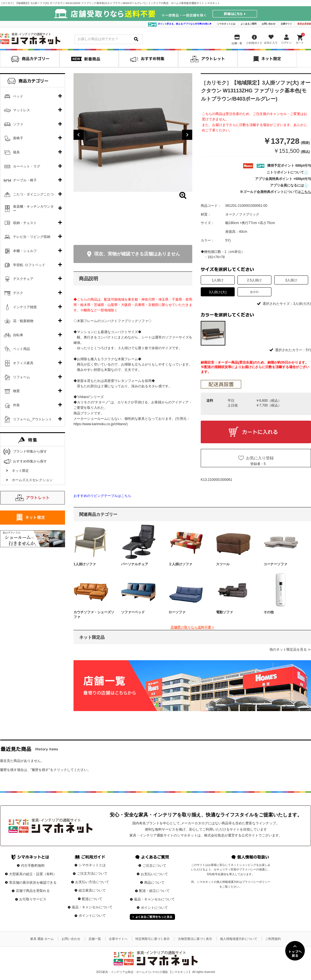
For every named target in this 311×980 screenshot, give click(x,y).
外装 (16, 405)
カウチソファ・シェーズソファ (94, 615)
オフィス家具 (23, 363)
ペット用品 (21, 349)
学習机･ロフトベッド (29, 265)
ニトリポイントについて (287, 172)
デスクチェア (23, 279)
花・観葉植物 (23, 321)
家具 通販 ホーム (42, 939)
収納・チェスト (25, 223)
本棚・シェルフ (25, 251)
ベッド (18, 96)
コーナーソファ (275, 564)
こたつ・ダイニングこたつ (33, 194)
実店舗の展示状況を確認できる (33, 883)
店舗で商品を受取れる (33, 891)
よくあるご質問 (249, 24)
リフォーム (21, 377)
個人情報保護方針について (239, 939)
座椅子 (18, 138)
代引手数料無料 (33, 866)
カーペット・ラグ (27, 166)
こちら (306, 192)
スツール (223, 564)
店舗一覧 (95, 939)
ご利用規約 (273, 939)
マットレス (21, 110)
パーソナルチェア (135, 564)
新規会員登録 (304, 24)
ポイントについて (92, 916)
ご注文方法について (92, 873)
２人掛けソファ (180, 564)
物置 (16, 391)
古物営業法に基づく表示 (195, 939)
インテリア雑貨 (25, 307)
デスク (18, 293)
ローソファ (177, 612)
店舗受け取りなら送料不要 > (192, 627)
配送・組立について (154, 891)
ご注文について (154, 866)
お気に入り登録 (260, 458)
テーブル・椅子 (25, 180)
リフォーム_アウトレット (33, 419)
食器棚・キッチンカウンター (33, 209)
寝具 (16, 152)
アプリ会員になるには (289, 185)
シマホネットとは (226, 24)
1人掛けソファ (85, 564)
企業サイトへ (118, 939)
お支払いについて (154, 874)
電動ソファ (224, 612)
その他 (269, 612)
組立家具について (92, 890)
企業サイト (286, 24)
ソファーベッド (133, 612)
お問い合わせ (269, 24)
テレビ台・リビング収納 (32, 237)
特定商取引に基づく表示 (153, 939)
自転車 (18, 335)
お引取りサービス (33, 899)
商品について (154, 883)
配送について (92, 899)
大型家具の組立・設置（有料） (33, 874)
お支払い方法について (92, 882)
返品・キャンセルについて (92, 907)
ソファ (18, 124)
